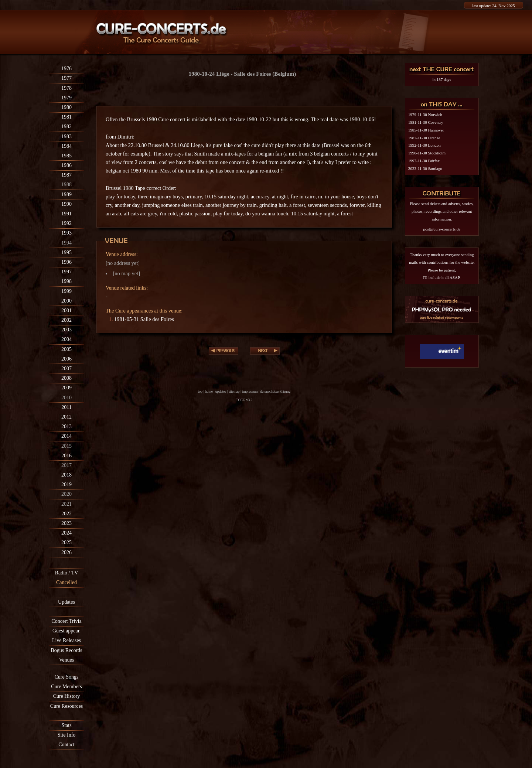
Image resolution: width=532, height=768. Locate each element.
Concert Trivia (66, 621)
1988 (66, 185)
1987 (66, 175)
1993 (66, 233)
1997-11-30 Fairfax (424, 161)
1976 (66, 69)
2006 (66, 359)
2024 (66, 533)
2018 (66, 475)
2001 (66, 310)
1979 (66, 98)
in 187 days (442, 79)
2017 (66, 465)
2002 (66, 320)
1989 (66, 194)
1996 (66, 262)
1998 (66, 281)
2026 (66, 552)
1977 (66, 78)
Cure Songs (67, 677)
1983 (66, 136)
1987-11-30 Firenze (424, 138)
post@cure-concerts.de (442, 229)
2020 (66, 494)
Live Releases (66, 640)
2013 (66, 426)
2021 (66, 504)
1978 (66, 88)
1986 (66, 165)
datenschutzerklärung (275, 391)
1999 (66, 291)
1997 (66, 272)
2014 (66, 436)
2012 (66, 417)
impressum (250, 391)
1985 (66, 156)
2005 (66, 349)
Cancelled (66, 582)
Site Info (67, 735)
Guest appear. (66, 631)
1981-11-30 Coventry (426, 122)
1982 (66, 127)
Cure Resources (66, 706)
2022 (66, 514)
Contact (66, 745)
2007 (66, 368)
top (200, 391)
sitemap (234, 391)
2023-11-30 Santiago (425, 168)
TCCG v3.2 (244, 400)
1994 (66, 243)
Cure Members (66, 687)
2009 (66, 388)
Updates (66, 602)
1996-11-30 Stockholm (427, 153)
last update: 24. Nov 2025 (493, 6)
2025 (66, 542)
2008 (66, 378)
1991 (66, 214)
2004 (66, 339)
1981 (66, 117)
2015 (66, 446)
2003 (66, 330)
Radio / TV (67, 573)
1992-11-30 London (424, 145)
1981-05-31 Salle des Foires (144, 319)
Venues (66, 660)
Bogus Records (66, 650)
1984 (66, 146)
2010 (66, 398)
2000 (66, 301)
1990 (66, 204)
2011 (66, 407)
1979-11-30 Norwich (425, 115)
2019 (66, 484)
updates (221, 391)
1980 (66, 107)
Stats (66, 725)
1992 (66, 223)
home (209, 391)
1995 (66, 252)
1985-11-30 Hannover (426, 130)
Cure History (67, 696)
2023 (66, 523)
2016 (66, 456)
